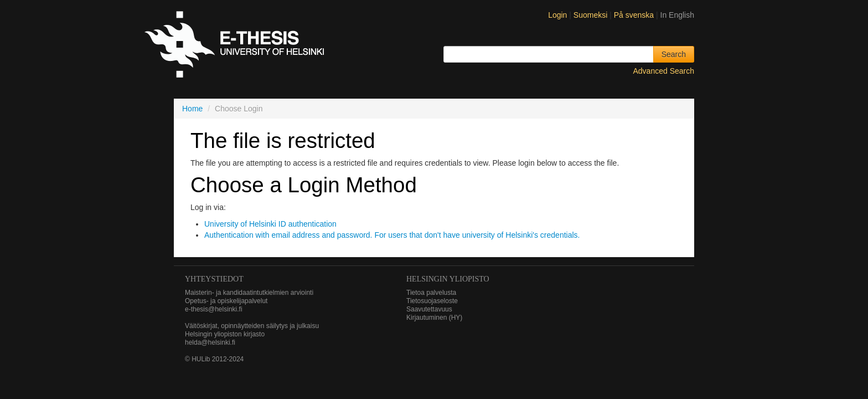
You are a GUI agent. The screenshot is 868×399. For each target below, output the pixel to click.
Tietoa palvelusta (431, 293)
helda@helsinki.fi (210, 342)
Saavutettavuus (429, 309)
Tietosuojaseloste (432, 301)
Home (192, 109)
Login (557, 15)
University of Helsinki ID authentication (270, 224)
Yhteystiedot (214, 279)
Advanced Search (663, 71)
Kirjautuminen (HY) (434, 318)
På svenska (635, 15)
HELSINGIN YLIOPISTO (448, 279)
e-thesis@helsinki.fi (214, 309)
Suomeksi (591, 15)
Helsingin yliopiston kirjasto (225, 334)
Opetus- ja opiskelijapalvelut (226, 301)
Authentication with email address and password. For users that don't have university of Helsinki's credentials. (392, 235)
